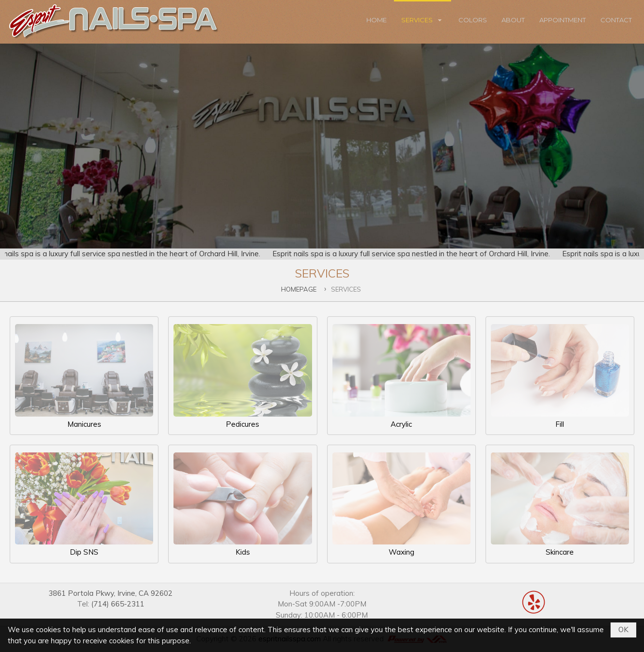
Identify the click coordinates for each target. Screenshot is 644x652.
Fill (560, 376)
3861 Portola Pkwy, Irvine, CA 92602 (110, 593)
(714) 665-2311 (118, 604)
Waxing (401, 505)
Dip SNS (84, 505)
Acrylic (401, 376)
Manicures (84, 376)
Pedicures (243, 376)
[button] (423, 22)
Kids (243, 505)
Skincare (560, 505)
